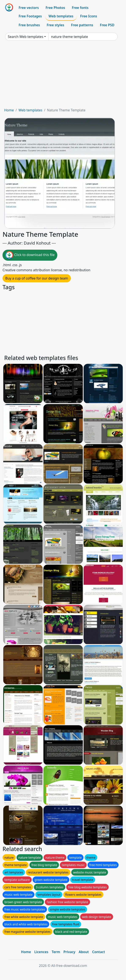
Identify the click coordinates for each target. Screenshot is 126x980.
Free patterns (82, 25)
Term (56, 952)
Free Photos (55, 8)
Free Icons (89, 16)
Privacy (69, 952)
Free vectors (29, 8)
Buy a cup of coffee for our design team (37, 278)
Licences (41, 952)
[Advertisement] (63, 76)
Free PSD (107, 25)
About (84, 952)
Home (9, 110)
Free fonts (80, 8)
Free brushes (29, 25)
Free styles (55, 25)
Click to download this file (30, 255)
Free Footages (30, 16)
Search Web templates (26, 37)
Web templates (61, 16)
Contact (99, 952)
